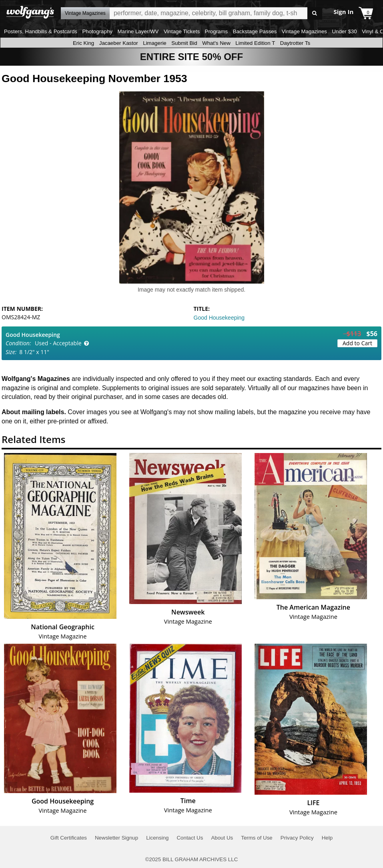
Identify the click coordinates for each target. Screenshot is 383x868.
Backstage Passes (255, 31)
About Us (222, 838)
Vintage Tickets (182, 31)
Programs (217, 31)
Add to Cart (357, 343)
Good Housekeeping (219, 318)
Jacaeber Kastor (119, 43)
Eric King (83, 43)
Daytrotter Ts (295, 43)
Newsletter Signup (116, 838)
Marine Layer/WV (138, 31)
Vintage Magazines (304, 31)
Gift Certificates (69, 838)
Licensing (157, 838)
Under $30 (344, 31)
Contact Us (190, 838)
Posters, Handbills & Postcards (41, 31)
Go (315, 13)
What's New (216, 43)
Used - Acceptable (58, 343)
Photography (97, 31)
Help (327, 838)
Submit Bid (184, 43)
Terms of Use (257, 838)
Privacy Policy (297, 838)
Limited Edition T (255, 43)
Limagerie (155, 43)
